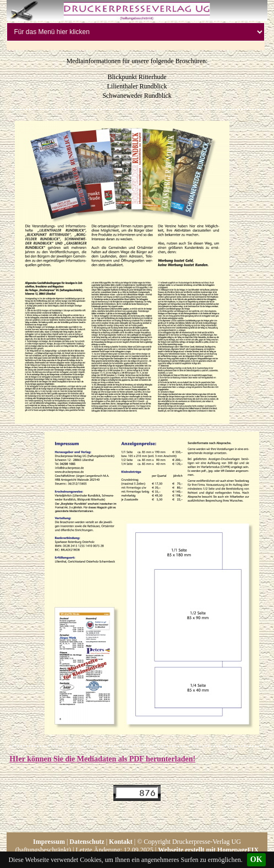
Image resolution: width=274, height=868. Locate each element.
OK (256, 859)
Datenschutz (87, 842)
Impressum (49, 842)
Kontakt (121, 842)
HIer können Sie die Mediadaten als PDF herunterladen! (102, 759)
